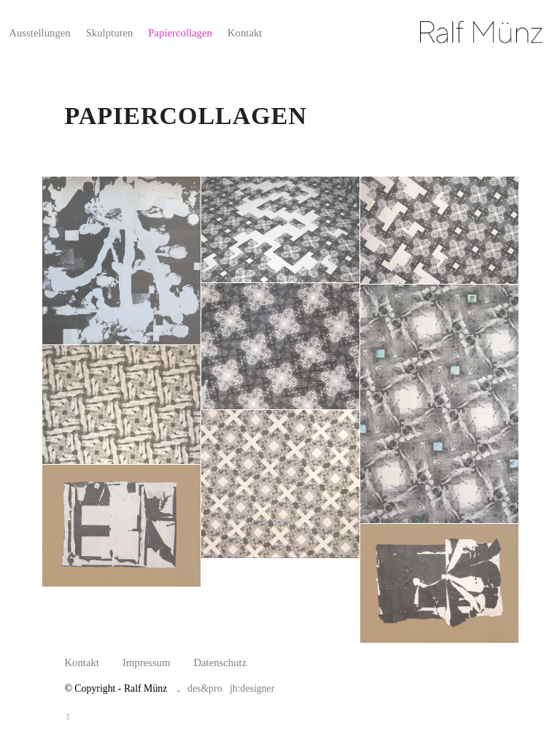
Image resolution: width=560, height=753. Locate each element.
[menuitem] (39, 33)
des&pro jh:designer (231, 688)
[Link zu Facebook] (68, 717)
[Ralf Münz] (483, 33)
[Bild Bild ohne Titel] (122, 261)
